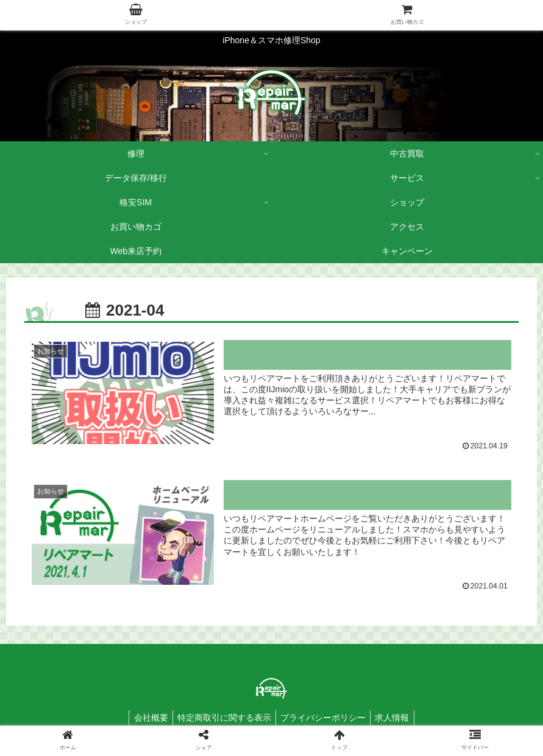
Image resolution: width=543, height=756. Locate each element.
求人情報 (397, 718)
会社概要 (146, 718)
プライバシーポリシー (325, 718)
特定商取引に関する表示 (222, 718)
